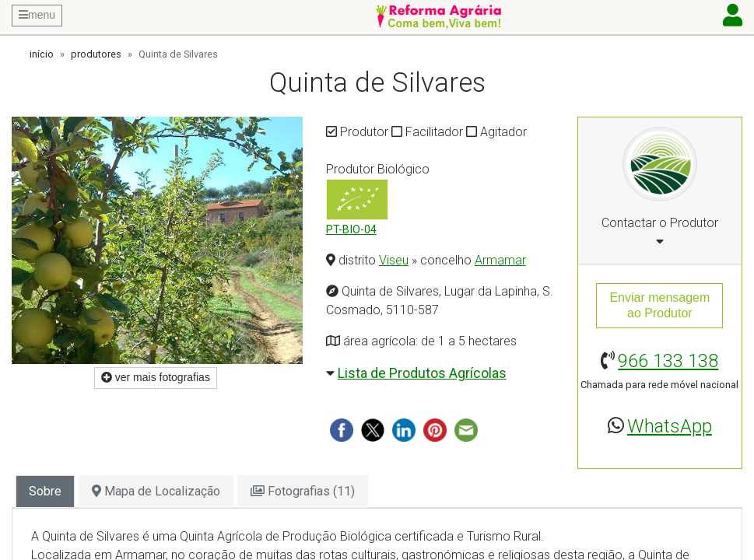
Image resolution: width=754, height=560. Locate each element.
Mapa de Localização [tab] (156, 491)
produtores (96, 54)
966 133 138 (668, 361)
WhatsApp (670, 426)
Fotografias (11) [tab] (303, 491)
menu (37, 15)
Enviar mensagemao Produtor (659, 305)
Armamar (500, 260)
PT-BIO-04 (351, 230)
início (42, 54)
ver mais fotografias (156, 377)
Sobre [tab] (45, 491)
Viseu (394, 260)
